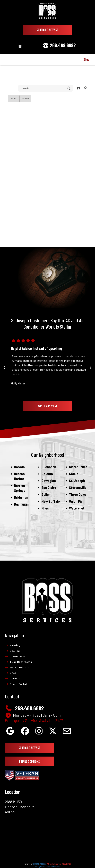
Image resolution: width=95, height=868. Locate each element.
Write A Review (47, 406)
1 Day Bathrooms (18, 662)
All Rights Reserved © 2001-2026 (59, 864)
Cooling (12, 651)
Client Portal (16, 684)
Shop (11, 673)
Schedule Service (47, 30)
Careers (13, 678)
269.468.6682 (59, 45)
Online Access (40, 864)
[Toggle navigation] (20, 47)
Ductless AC (16, 656)
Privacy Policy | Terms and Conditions (48, 867)
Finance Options (29, 761)
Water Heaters (17, 667)
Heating (13, 645)
